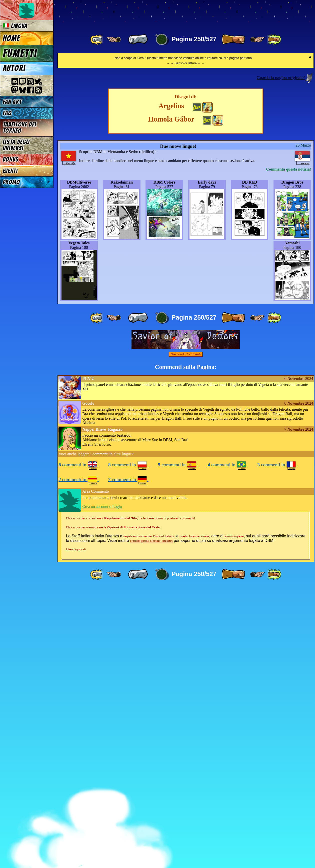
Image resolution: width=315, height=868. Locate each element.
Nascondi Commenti (186, 634)
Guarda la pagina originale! (281, 357)
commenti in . (78, 745)
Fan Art (12, 102)
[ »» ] (274, 40)
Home (11, 38)
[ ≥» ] (257, 40)
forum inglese (234, 816)
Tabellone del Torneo (20, 128)
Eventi (10, 171)
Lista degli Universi (16, 145)
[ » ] (233, 40)
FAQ (7, 113)
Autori (14, 68)
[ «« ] (97, 40)
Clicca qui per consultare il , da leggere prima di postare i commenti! (130, 798)
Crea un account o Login (102, 786)
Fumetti (20, 53)
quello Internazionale (194, 816)
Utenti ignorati (76, 829)
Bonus (11, 159)
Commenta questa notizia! (288, 449)
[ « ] (138, 40)
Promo (11, 182)
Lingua (15, 26)
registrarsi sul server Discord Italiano (149, 816)
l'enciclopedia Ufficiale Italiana (151, 821)
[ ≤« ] (114, 40)
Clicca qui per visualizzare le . (113, 807)
